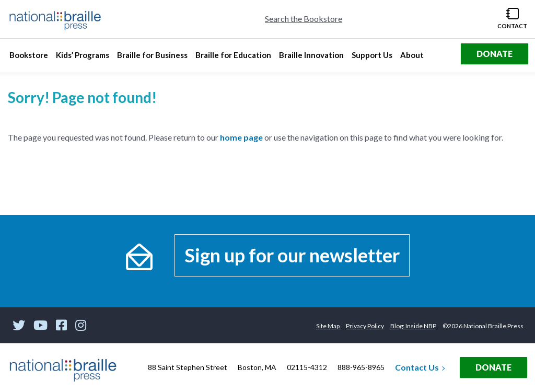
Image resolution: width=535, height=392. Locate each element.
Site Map (328, 326)
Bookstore (30, 58)
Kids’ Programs (82, 58)
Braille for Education (233, 58)
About (413, 58)
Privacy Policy (365, 326)
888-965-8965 (361, 367)
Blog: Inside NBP (413, 326)
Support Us (372, 58)
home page (241, 137)
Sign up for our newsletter (292, 255)
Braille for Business (152, 58)
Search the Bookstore (304, 19)
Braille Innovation (311, 58)
